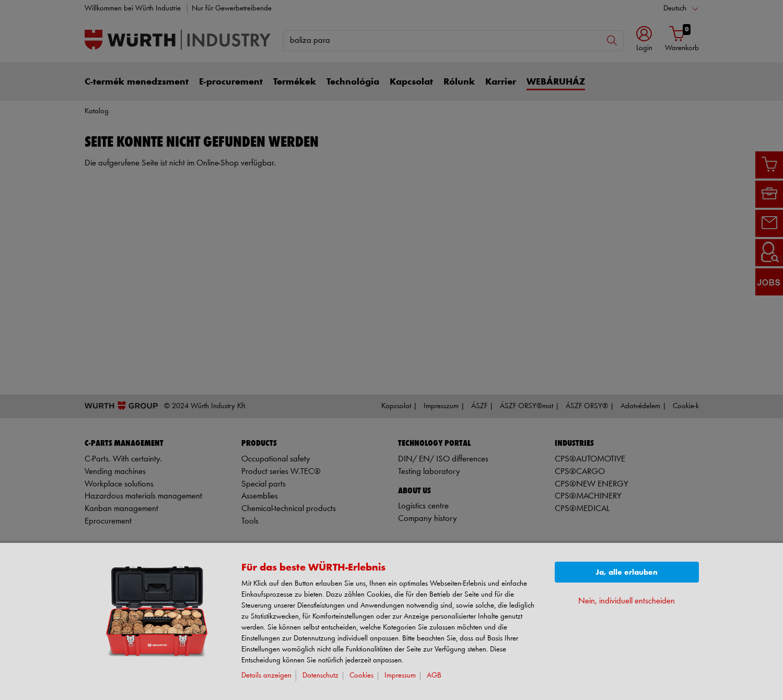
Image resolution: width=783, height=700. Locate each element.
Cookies (361, 676)
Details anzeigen (266, 676)
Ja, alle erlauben (627, 572)
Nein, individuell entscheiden (627, 601)
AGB (434, 676)
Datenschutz (320, 676)
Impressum (400, 676)
